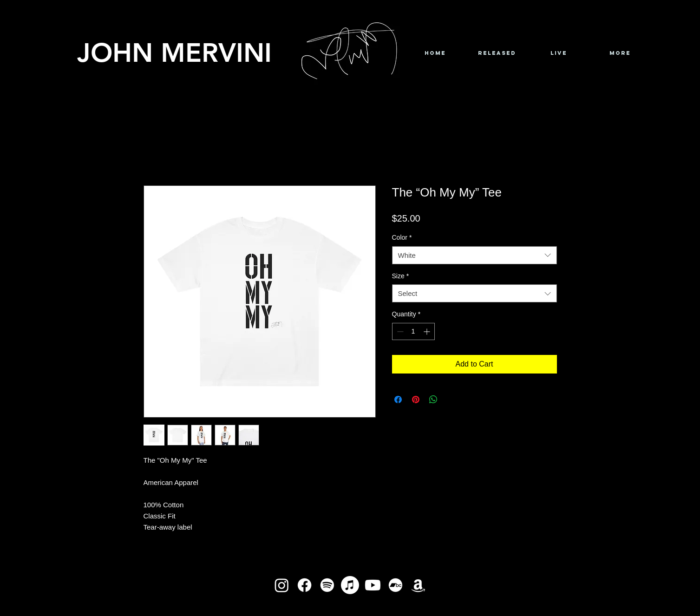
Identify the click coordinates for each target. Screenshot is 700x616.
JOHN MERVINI (174, 52)
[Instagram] (282, 585)
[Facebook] (304, 585)
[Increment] (428, 331)
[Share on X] (451, 400)
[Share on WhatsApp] (433, 400)
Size (401, 276)
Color (402, 237)
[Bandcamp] (396, 585)
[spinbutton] (413, 331)
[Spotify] (327, 585)
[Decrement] (399, 331)
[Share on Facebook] (398, 400)
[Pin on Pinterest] (416, 400)
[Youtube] (373, 585)
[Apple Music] (350, 585)
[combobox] (474, 255)
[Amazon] (418, 585)
